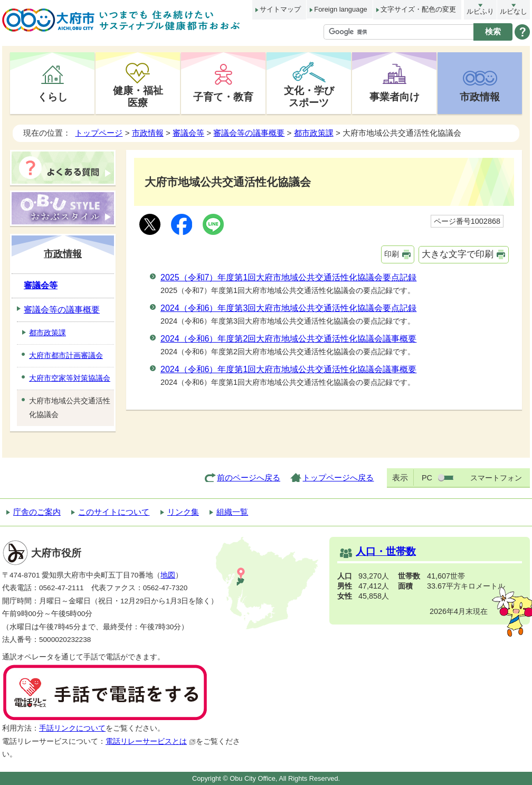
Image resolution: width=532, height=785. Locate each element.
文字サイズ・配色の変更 (418, 9)
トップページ (99, 133)
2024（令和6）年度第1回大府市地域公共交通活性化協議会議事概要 (288, 369)
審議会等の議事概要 (249, 133)
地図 (168, 575)
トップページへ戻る (338, 477)
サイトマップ (280, 9)
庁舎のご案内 (37, 512)
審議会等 (188, 133)
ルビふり (480, 11)
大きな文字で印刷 (458, 254)
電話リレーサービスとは (151, 741)
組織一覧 (232, 512)
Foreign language (340, 9)
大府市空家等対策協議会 (70, 378)
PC (427, 478)
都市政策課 (314, 133)
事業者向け (395, 97)
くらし (53, 97)
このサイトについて (114, 512)
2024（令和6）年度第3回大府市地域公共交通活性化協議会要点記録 (288, 308)
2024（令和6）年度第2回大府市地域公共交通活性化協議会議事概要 (288, 339)
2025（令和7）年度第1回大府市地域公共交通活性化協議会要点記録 (288, 277)
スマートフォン (496, 478)
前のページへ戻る (249, 477)
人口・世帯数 (386, 551)
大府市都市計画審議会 (66, 355)
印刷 (392, 254)
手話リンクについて (72, 728)
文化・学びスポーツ (309, 96)
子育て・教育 (223, 97)
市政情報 (480, 97)
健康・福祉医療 (138, 96)
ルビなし (514, 11)
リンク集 (183, 512)
